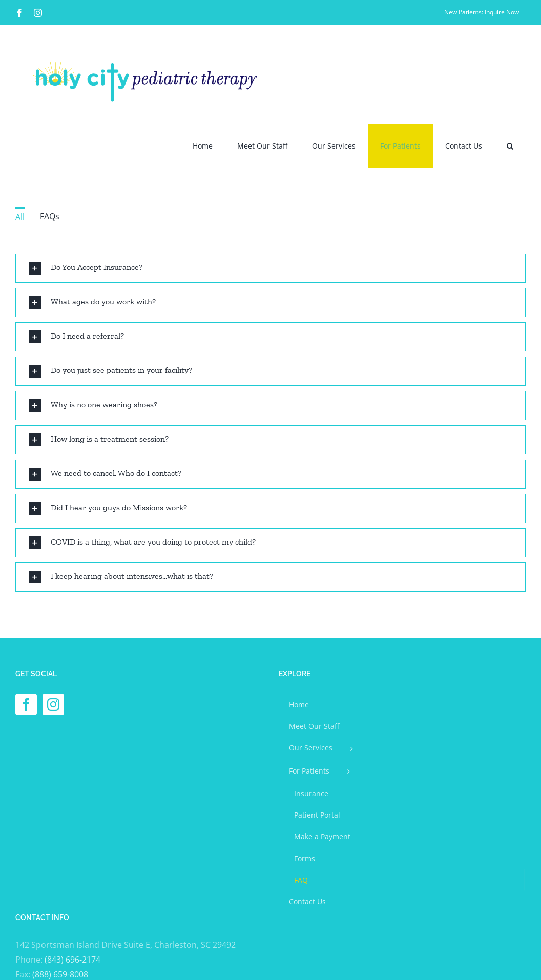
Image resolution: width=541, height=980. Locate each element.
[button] (510, 146)
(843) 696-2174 (72, 960)
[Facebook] (26, 704)
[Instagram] (53, 704)
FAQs (50, 216)
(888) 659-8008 (60, 974)
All (20, 217)
